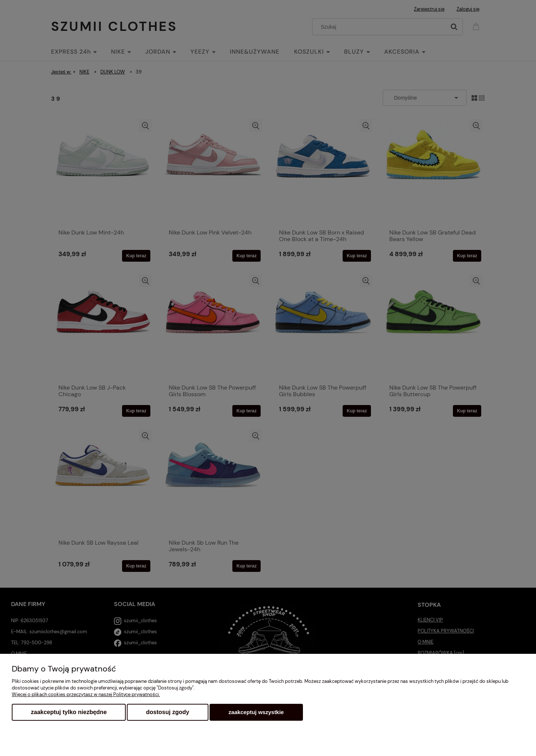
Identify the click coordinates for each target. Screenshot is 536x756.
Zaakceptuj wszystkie (256, 712)
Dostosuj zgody (167, 712)
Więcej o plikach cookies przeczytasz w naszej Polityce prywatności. (86, 694)
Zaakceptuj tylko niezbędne (69, 712)
